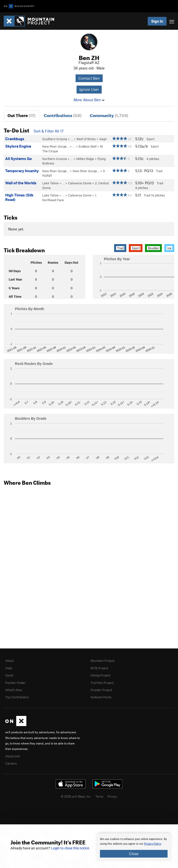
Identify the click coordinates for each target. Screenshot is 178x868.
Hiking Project (100, 675)
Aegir (103, 139)
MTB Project (99, 668)
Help (9, 668)
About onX (13, 756)
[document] (134, 847)
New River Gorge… (56, 146)
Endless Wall (88, 146)
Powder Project (101, 690)
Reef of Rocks (86, 139)
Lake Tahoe (50, 183)
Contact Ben (89, 78)
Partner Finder (15, 683)
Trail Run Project (102, 683)
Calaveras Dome (80, 183)
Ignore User (89, 89)
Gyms (9, 675)
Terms (99, 796)
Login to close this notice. (70, 848)
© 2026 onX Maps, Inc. (76, 796)
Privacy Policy (153, 844)
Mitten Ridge (85, 159)
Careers (11, 763)
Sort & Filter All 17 (49, 131)
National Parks (101, 697)
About (9, 661)
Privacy (112, 796)
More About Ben (89, 100)
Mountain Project (102, 661)
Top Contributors (17, 697)
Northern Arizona (55, 159)
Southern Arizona (55, 139)
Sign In (157, 21)
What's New (14, 690)
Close (134, 854)
